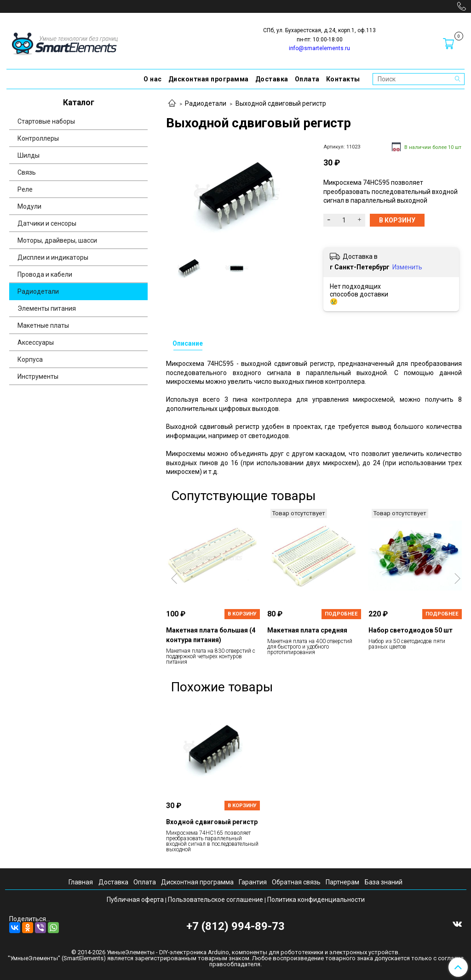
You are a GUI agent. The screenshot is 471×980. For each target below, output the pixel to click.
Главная (81, 882)
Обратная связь (296, 882)
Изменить (407, 267)
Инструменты (38, 376)
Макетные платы (43, 325)
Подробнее (341, 614)
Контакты (343, 79)
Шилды (29, 155)
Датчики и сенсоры (47, 223)
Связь (27, 172)
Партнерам (342, 882)
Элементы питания (47, 308)
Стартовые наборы (46, 121)
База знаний (384, 882)
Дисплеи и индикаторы (53, 257)
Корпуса (30, 359)
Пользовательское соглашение (215, 900)
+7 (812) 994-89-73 (235, 926)
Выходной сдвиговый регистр (281, 103)
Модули (29, 206)
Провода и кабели (45, 274)
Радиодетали (206, 103)
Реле (25, 189)
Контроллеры (38, 138)
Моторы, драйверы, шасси (57, 240)
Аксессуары (36, 342)
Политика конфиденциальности (316, 900)
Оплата (307, 79)
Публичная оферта (135, 900)
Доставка (272, 79)
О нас (153, 79)
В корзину (242, 614)
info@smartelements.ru (319, 48)
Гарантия (253, 882)
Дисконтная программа (209, 79)
